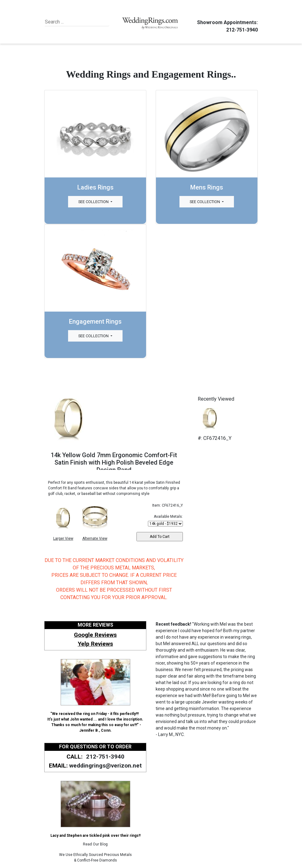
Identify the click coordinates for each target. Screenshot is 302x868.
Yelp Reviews (95, 644)
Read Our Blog (95, 844)
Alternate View (95, 538)
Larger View (63, 538)
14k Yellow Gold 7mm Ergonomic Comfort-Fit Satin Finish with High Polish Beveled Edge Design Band (114, 462)
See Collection (94, 202)
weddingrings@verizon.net (106, 766)
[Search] (73, 22)
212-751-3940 (241, 30)
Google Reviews (95, 635)
